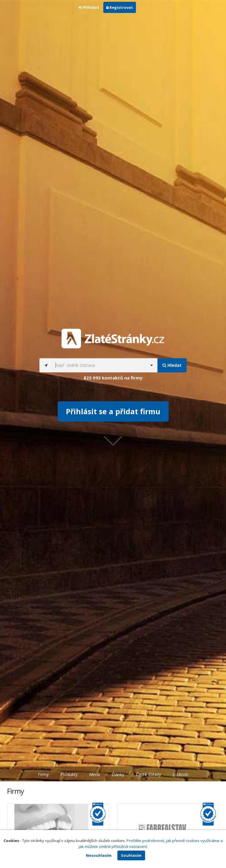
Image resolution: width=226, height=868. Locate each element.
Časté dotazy (148, 774)
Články (118, 774)
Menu (95, 774)
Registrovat (120, 7)
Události (181, 774)
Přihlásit (89, 7)
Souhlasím (131, 855)
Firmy (43, 774)
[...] (99, 365)
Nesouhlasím (99, 855)
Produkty (69, 774)
